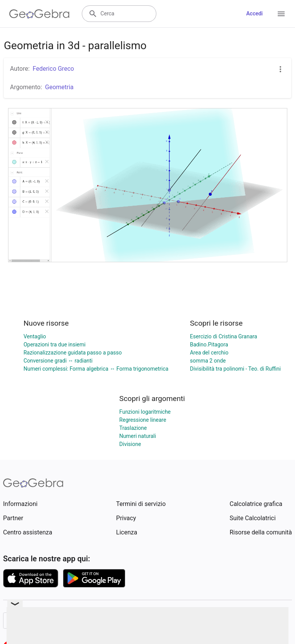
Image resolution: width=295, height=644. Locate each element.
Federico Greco (53, 69)
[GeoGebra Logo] (39, 14)
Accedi (254, 13)
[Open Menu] (281, 14)
